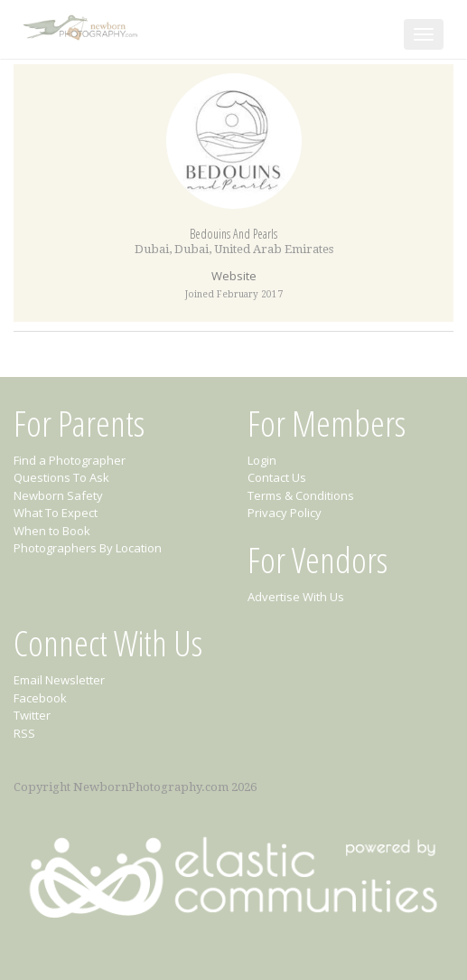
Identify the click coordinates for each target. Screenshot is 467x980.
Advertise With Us (296, 597)
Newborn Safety (58, 495)
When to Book (52, 531)
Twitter (32, 715)
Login (262, 460)
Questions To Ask (61, 477)
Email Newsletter (59, 680)
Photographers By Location (88, 548)
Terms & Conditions (301, 495)
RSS (24, 733)
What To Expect (56, 513)
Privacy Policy (285, 513)
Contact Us (277, 477)
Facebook (40, 698)
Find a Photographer (70, 460)
